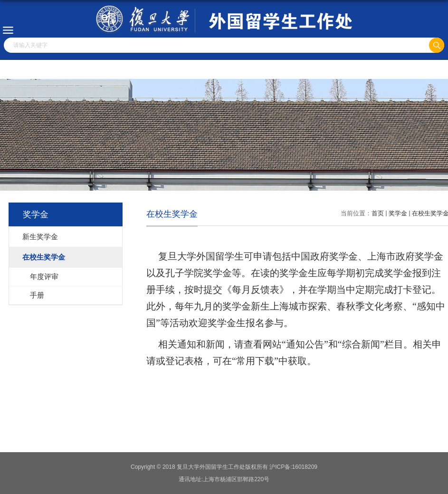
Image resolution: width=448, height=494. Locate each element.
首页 (378, 213)
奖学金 (398, 213)
